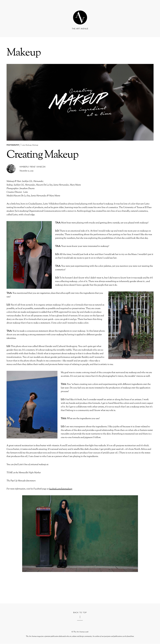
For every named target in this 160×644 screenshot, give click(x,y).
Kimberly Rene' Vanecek (33, 167)
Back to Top (80, 613)
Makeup (35, 145)
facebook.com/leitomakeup (61, 489)
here (132, 636)
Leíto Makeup (27, 145)
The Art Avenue (79, 632)
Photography (13, 145)
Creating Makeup (42, 155)
